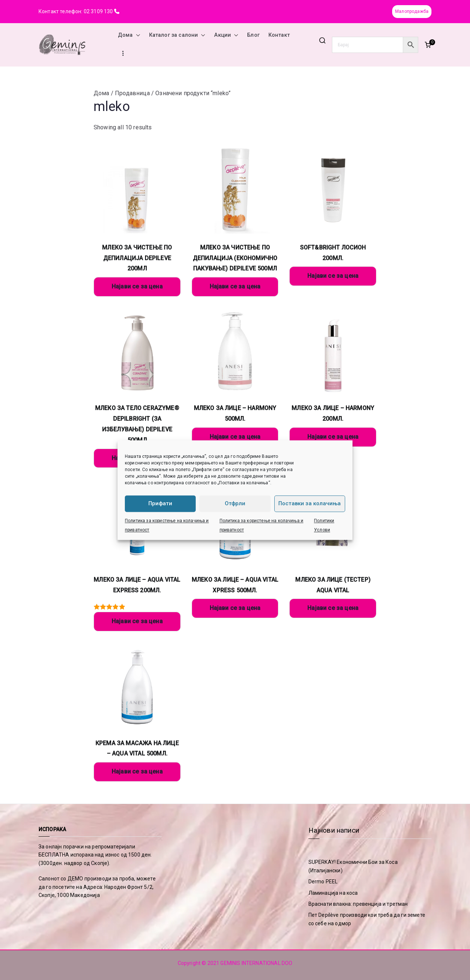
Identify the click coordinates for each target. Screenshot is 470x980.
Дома (129, 35)
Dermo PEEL (323, 882)
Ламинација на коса (333, 893)
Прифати (160, 503)
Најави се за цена (137, 286)
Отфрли (235, 503)
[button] (137, 35)
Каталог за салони (177, 35)
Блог (253, 35)
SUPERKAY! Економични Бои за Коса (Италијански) (353, 866)
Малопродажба (412, 11)
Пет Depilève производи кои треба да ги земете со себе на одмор (367, 919)
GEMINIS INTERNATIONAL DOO (256, 963)
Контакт (279, 35)
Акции (226, 35)
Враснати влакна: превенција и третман (358, 904)
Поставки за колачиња (310, 503)
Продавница (132, 93)
